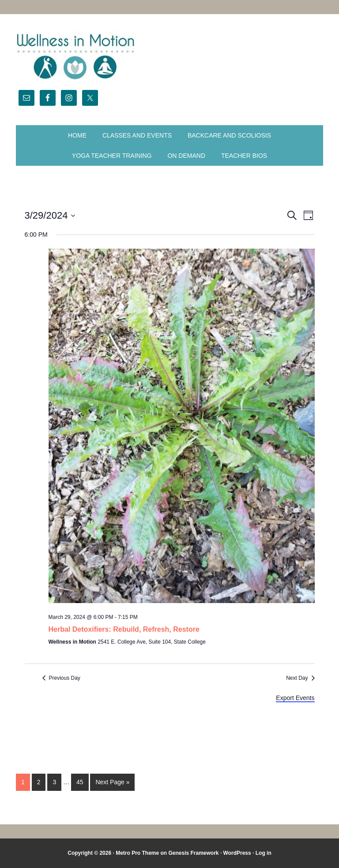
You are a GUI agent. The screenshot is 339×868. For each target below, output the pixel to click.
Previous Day (65, 678)
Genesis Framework (193, 853)
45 (80, 782)
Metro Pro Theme (137, 853)
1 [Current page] (23, 782)
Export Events (295, 698)
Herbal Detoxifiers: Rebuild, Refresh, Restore (124, 629)
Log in (264, 853)
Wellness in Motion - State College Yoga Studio (169, 56)
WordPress (237, 853)
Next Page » (112, 782)
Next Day (297, 678)
